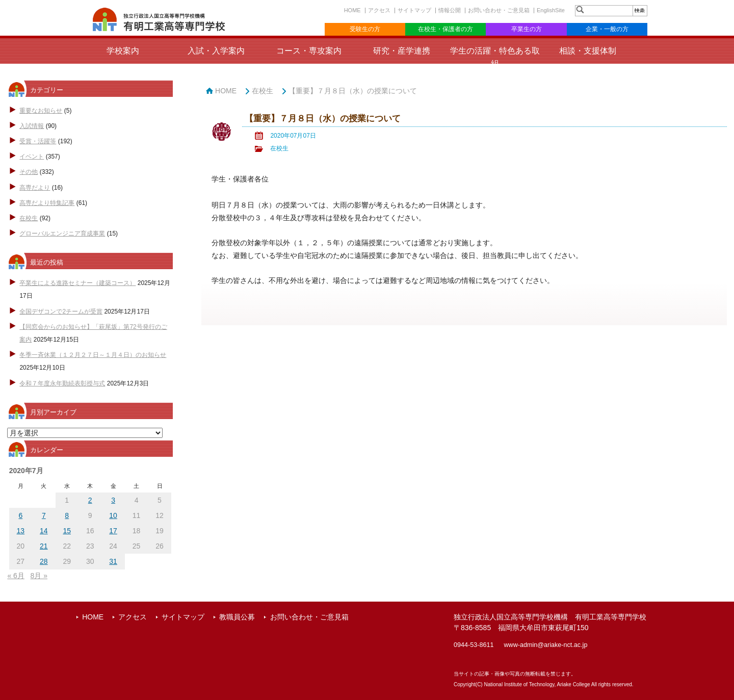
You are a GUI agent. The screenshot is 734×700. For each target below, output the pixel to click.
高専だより (35, 188)
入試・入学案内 (216, 51)
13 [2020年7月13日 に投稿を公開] (21, 531)
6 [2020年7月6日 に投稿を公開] (20, 515)
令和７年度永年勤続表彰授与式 (62, 383)
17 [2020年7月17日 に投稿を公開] (113, 531)
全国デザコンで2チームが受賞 (61, 312)
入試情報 (32, 126)
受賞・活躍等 (38, 141)
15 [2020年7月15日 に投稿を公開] (67, 531)
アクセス (379, 10)
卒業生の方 (527, 29)
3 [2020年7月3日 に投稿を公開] (113, 500)
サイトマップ (414, 10)
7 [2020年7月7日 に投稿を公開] (44, 515)
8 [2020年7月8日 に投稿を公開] (67, 515)
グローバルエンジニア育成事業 (62, 234)
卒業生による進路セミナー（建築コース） (77, 283)
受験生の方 (365, 29)
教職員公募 (237, 617)
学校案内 (123, 51)
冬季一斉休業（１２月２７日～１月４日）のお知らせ (93, 355)
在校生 (29, 218)
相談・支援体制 (588, 51)
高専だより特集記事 (47, 203)
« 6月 (16, 576)
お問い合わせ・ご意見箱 (499, 10)
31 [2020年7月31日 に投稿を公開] (113, 561)
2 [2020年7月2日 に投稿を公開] (90, 500)
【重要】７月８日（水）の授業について (353, 91)
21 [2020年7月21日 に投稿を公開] (44, 546)
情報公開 (450, 10)
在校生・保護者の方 (445, 29)
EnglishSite (551, 10)
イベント (32, 157)
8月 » (39, 576)
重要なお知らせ (41, 111)
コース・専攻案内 (309, 51)
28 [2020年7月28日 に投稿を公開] (44, 561)
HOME (352, 10)
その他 (29, 172)
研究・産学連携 (402, 51)
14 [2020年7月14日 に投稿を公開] (44, 531)
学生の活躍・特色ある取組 (495, 57)
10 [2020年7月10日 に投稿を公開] (113, 515)
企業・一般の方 (607, 29)
